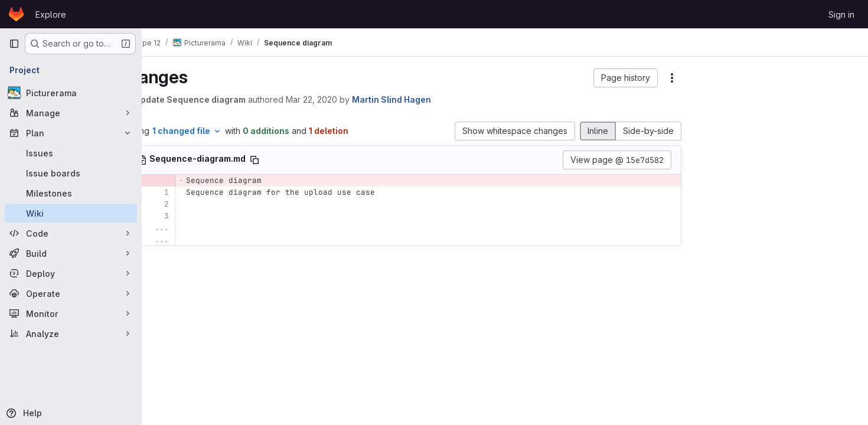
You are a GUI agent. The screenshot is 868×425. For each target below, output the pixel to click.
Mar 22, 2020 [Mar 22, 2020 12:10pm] (352, 99)
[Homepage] (16, 14)
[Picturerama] (71, 93)
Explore (51, 14)
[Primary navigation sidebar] (14, 44)
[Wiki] (71, 213)
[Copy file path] (295, 160)
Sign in (841, 14)
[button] (627, 78)
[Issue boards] (71, 173)
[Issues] (71, 153)
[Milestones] (71, 193)
